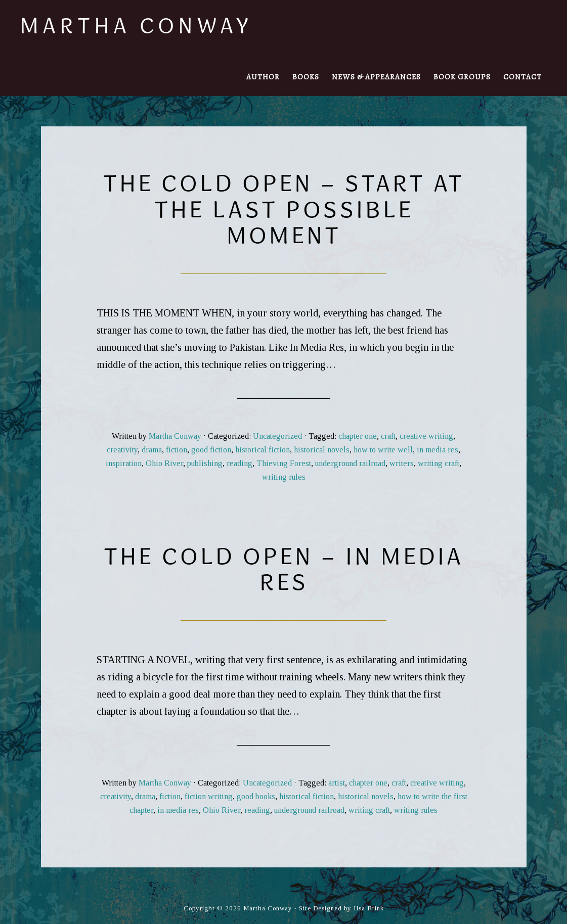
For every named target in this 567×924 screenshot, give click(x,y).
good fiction (211, 450)
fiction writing (209, 796)
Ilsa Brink (369, 908)
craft (388, 436)
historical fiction (263, 450)
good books (256, 796)
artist (337, 783)
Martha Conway (136, 25)
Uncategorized (277, 436)
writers (402, 463)
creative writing (426, 436)
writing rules (284, 477)
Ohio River (164, 463)
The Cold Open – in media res (283, 569)
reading (239, 463)
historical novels (322, 450)
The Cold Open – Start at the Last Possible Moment (284, 209)
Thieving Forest (284, 463)
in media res (438, 450)
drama (152, 450)
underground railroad (350, 463)
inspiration (124, 463)
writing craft (439, 463)
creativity (122, 450)
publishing (205, 463)
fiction (177, 450)
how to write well (383, 450)
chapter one (358, 436)
